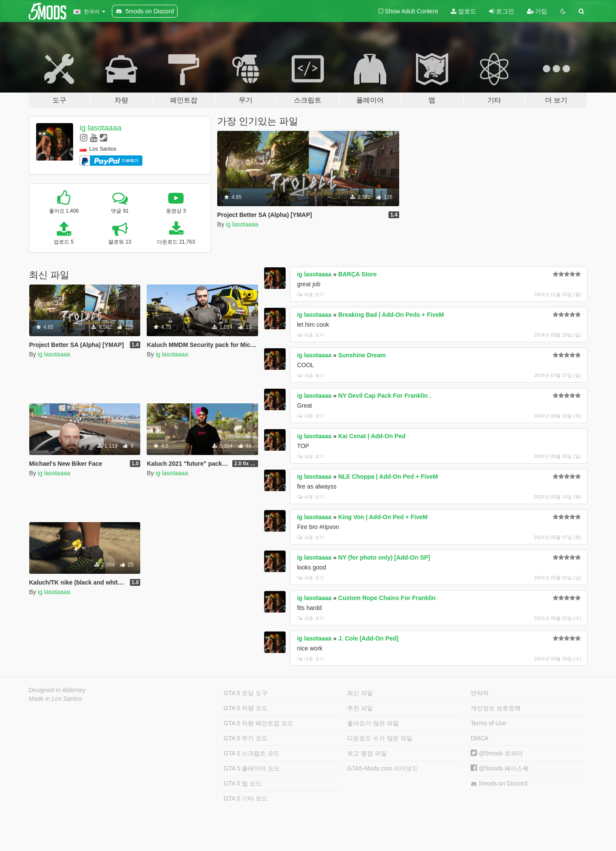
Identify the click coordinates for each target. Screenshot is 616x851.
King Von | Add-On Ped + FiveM (383, 517)
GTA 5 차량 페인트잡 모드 (259, 723)
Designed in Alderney (57, 690)
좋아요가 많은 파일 (373, 723)
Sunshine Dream (362, 355)
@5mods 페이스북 (500, 768)
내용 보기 (311, 294)
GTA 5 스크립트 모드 (252, 753)
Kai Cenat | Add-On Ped (372, 436)
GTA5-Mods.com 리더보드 (383, 768)
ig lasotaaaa (100, 128)
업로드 (464, 11)
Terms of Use (488, 723)
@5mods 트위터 (497, 753)
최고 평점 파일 (367, 753)
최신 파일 (360, 693)
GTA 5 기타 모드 (246, 798)
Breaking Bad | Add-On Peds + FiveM (391, 315)
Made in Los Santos (55, 699)
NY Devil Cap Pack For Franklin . (385, 396)
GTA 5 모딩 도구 (246, 693)
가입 (537, 11)
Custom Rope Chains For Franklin (387, 598)
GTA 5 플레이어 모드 (252, 768)
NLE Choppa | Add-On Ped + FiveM (388, 477)
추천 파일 (360, 708)
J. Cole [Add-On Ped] (368, 638)
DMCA (479, 738)
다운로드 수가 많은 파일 (380, 738)
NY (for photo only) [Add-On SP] (384, 557)
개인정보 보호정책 (496, 708)
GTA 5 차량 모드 (246, 708)
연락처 (480, 693)
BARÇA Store (357, 274)
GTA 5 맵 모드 (243, 783)
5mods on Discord (499, 784)
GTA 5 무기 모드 (246, 738)
